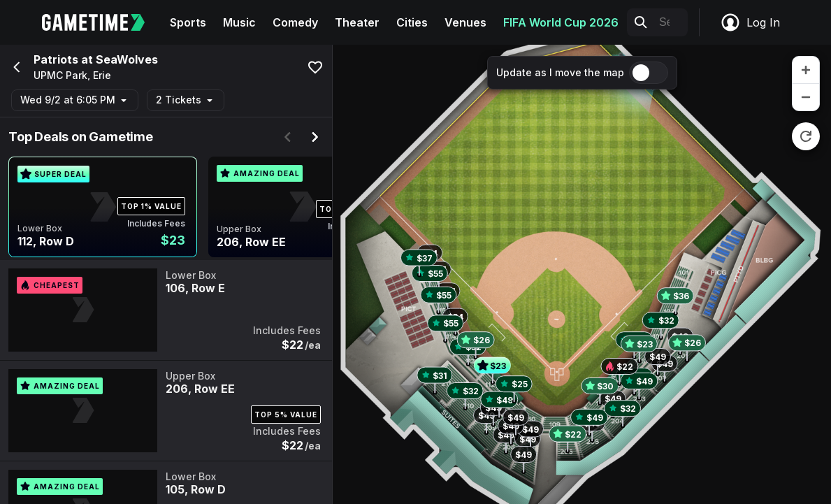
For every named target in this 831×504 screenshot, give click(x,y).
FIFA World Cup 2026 (561, 22)
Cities (412, 22)
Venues (465, 22)
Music (239, 22)
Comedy (295, 22)
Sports (188, 22)
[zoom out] (806, 97)
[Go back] (15, 67)
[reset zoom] (806, 136)
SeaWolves (127, 59)
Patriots (56, 59)
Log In (750, 22)
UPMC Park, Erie (72, 75)
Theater (357, 22)
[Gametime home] (102, 22)
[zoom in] (806, 70)
